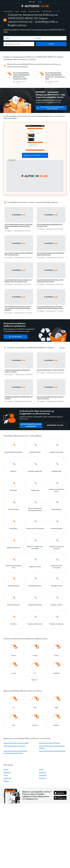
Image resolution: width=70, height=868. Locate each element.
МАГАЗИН (32, 2)
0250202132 (43, 772)
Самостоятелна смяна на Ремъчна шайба (16, 743)
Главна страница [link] (8, 11)
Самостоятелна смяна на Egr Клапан (14, 746)
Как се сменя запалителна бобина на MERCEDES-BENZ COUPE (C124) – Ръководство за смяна (55, 76)
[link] (19, 78)
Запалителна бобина (34, 11)
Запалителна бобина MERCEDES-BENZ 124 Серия (52, 108)
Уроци (17, 11)
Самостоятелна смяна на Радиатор (49, 743)
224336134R (7, 778)
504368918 (42, 778)
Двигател (24, 11)
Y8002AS (6, 781)
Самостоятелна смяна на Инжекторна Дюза (52, 751)
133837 (6, 775)
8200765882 (43, 775)
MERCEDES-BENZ (47, 11)
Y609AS (41, 770)
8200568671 (7, 772)
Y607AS (6, 770)
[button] (35, 176)
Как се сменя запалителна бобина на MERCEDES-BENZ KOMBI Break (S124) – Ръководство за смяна (21, 76)
